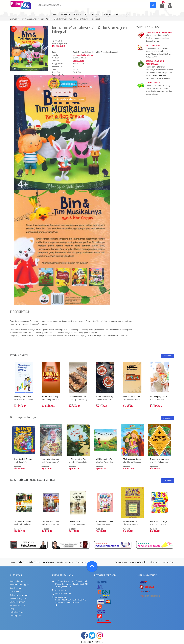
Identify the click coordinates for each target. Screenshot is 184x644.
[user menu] (170, 5)
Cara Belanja (15, 588)
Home (13, 562)
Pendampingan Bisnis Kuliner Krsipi (165, 397)
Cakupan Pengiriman (19, 595)
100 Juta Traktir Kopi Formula (54, 397)
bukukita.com (97, 642)
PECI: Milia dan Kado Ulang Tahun (137, 459)
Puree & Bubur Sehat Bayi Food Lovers (112, 522)
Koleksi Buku (168, 562)
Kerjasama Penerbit (138, 562)
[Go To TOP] (92, 566)
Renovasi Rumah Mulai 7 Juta (54, 522)
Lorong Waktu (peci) (50, 459)
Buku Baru (22, 562)
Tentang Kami (121, 562)
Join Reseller (155, 562)
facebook (84, 635)
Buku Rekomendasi (65, 562)
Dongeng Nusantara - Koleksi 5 (163, 459)
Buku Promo (81, 562)
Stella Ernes (88, 55)
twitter (92, 635)
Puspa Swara (79, 61)
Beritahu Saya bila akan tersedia (69, 99)
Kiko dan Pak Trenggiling (25, 459)
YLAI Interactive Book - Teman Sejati (112, 459)
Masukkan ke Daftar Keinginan (66, 107)
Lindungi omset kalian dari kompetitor (31, 397)
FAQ (12, 609)
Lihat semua (168, 356)
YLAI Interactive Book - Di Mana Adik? (85, 459)
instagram (100, 635)
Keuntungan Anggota (19, 585)
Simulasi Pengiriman (19, 599)
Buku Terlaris (34, 562)
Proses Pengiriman (18, 605)
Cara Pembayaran (18, 592)
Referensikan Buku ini (62, 118)
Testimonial (157, 76)
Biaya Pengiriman (17, 602)
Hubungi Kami (16, 616)
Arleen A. (77, 55)
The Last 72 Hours (76, 522)
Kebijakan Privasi (17, 612)
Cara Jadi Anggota (18, 581)
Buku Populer (48, 562)
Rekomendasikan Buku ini (64, 113)
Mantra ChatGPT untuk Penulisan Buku (139, 397)
